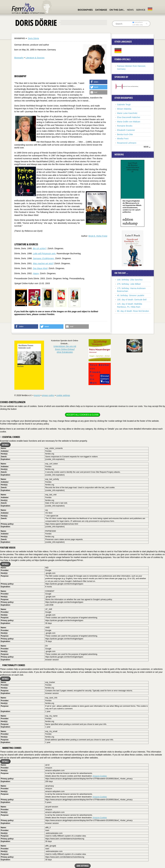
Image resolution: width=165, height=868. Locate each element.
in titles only (138, 25)
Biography (19, 58)
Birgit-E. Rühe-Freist (98, 236)
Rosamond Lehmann (127, 143)
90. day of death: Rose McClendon (133, 311)
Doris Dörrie (33, 38)
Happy (36, 273)
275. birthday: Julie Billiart (129, 284)
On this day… (117, 10)
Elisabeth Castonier (126, 130)
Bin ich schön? (40, 248)
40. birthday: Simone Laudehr (131, 295)
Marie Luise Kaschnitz (127, 113)
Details (5, 445)
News (130, 10)
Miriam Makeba (124, 109)
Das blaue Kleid (40, 268)
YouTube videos (8, 548)
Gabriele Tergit (124, 105)
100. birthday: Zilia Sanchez (130, 280)
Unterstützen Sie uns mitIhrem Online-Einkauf (65, 349)
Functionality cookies (13, 665)
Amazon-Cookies (100, 776)
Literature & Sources (35, 58)
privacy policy (48, 395)
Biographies (85, 10)
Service (141, 10)
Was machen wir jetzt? (43, 263)
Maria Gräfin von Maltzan (129, 122)
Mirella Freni (123, 139)
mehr (146, 147)
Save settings (83, 866)
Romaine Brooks (125, 126)
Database (101, 10)
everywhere (137, 22)
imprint (37, 395)
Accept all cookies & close (82, 415)
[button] (98, 82)
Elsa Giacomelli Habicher (129, 117)
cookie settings (63, 395)
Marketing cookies (11, 748)
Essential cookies (10, 437)
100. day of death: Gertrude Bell (132, 300)
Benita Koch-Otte (125, 134)
